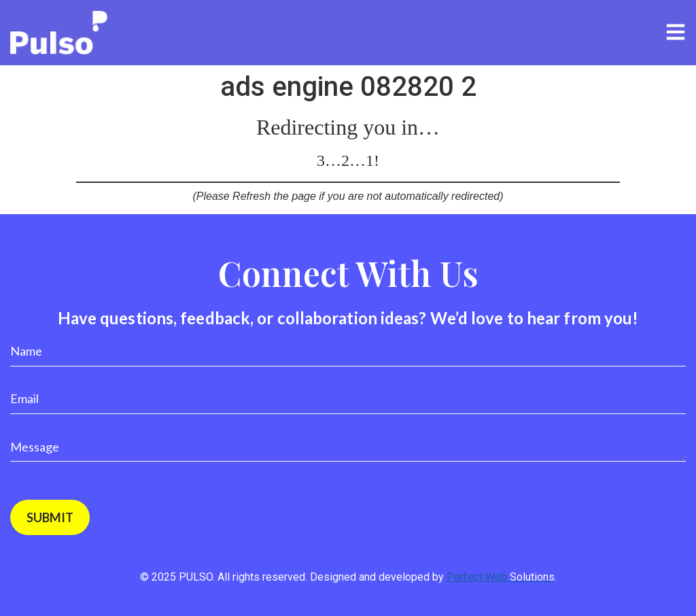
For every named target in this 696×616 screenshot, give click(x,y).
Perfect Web (501, 577)
